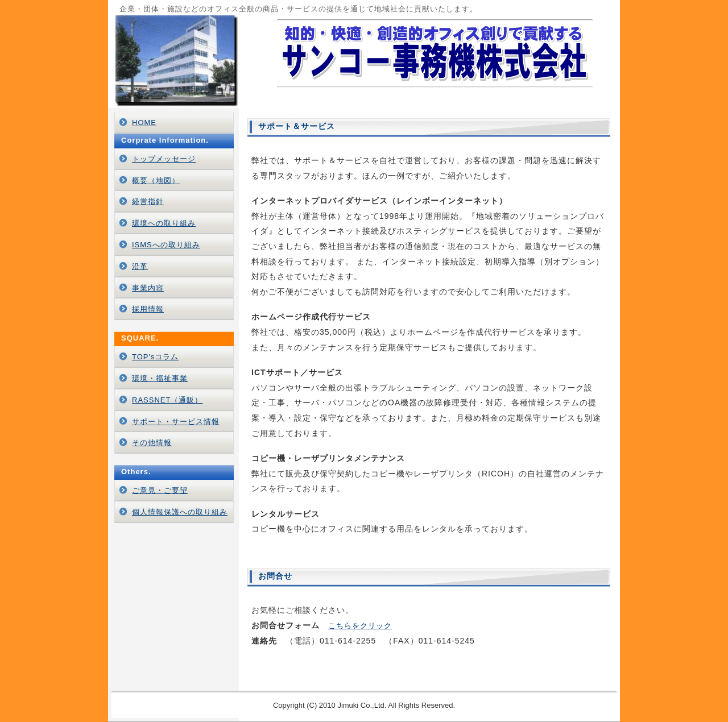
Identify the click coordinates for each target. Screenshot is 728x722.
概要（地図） (156, 180)
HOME (144, 123)
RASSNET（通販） (167, 400)
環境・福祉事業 (160, 378)
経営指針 (148, 202)
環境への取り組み (164, 223)
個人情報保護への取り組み (180, 512)
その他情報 (152, 443)
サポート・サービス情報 (176, 422)
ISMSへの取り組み (166, 245)
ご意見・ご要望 (160, 490)
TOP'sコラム (155, 357)
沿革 (140, 266)
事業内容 (148, 288)
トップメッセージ (164, 159)
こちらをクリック (360, 626)
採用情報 (148, 309)
